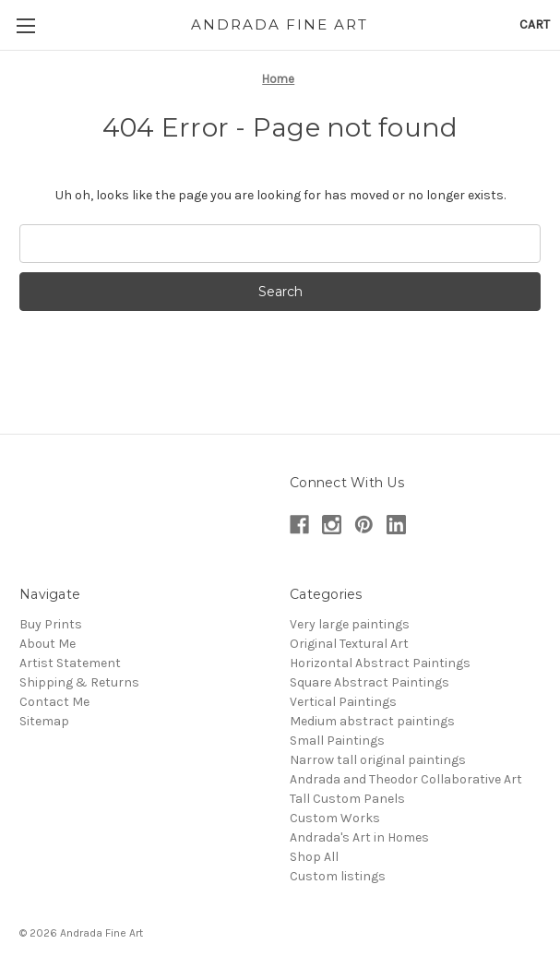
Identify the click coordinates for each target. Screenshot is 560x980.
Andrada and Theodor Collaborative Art (406, 779)
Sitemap (44, 721)
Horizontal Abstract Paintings (380, 663)
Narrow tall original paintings (378, 760)
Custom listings (338, 876)
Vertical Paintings (343, 702)
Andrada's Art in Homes (359, 837)
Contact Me (54, 702)
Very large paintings (350, 624)
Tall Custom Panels (347, 799)
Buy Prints (51, 624)
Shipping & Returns (79, 682)
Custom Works (335, 818)
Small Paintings (337, 741)
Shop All (314, 857)
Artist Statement (70, 663)
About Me (48, 644)
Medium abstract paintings (372, 721)
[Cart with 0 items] (535, 24)
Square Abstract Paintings (369, 682)
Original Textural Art (349, 644)
